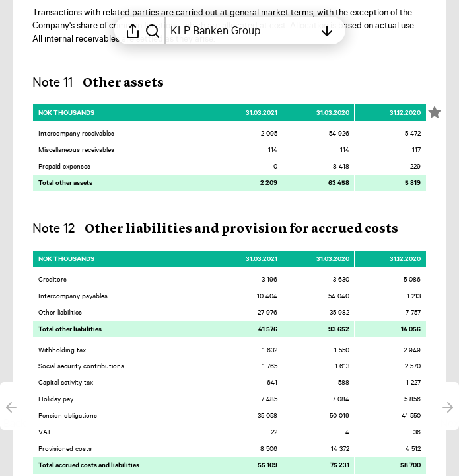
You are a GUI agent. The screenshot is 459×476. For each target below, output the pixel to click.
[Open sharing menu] (133, 30)
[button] (109, 83)
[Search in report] (153, 30)
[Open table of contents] (242, 30)
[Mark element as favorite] (435, 112)
